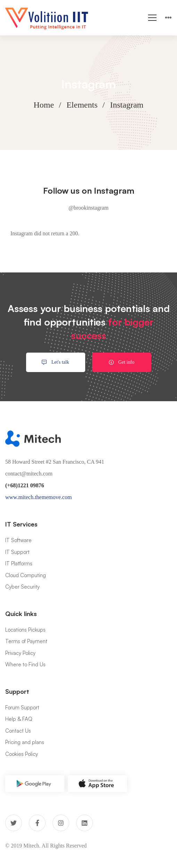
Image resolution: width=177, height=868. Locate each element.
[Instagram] (61, 823)
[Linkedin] (85, 823)
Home (44, 105)
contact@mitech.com (29, 474)
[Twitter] (14, 823)
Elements (82, 105)
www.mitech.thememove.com (38, 497)
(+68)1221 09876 (25, 485)
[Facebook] (37, 823)
